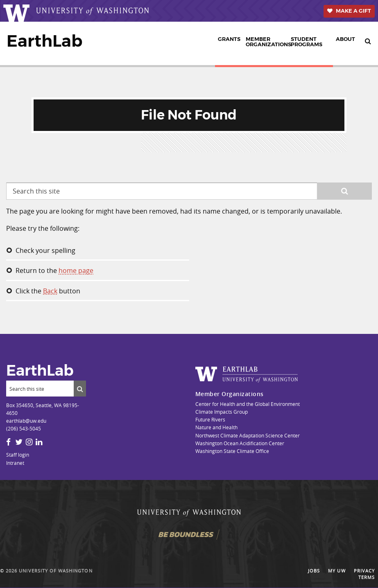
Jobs (314, 571)
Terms (367, 578)
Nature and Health (216, 427)
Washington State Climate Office (232, 451)
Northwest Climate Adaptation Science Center (248, 435)
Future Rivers (210, 419)
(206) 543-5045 (24, 428)
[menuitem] (229, 43)
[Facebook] (8, 442)
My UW (337, 571)
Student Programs (307, 42)
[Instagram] (29, 442)
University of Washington (55, 571)
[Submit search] (80, 388)
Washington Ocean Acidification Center (240, 443)
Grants (229, 39)
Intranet (15, 463)
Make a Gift (353, 11)
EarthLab (44, 41)
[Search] (40, 388)
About (345, 39)
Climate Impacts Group (222, 412)
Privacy (364, 571)
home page (76, 270)
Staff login (18, 455)
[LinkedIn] (39, 442)
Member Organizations (267, 42)
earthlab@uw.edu (26, 421)
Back (50, 291)
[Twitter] (19, 442)
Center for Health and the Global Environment (248, 404)
